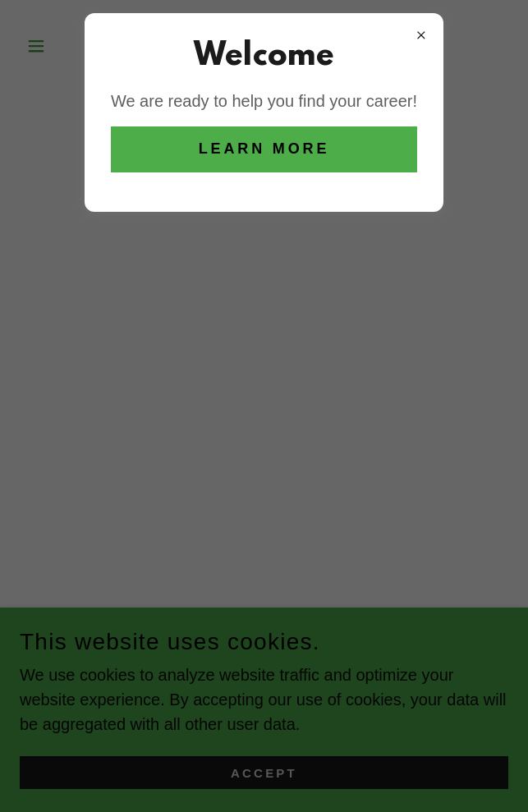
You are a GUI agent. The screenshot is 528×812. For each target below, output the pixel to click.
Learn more (264, 149)
